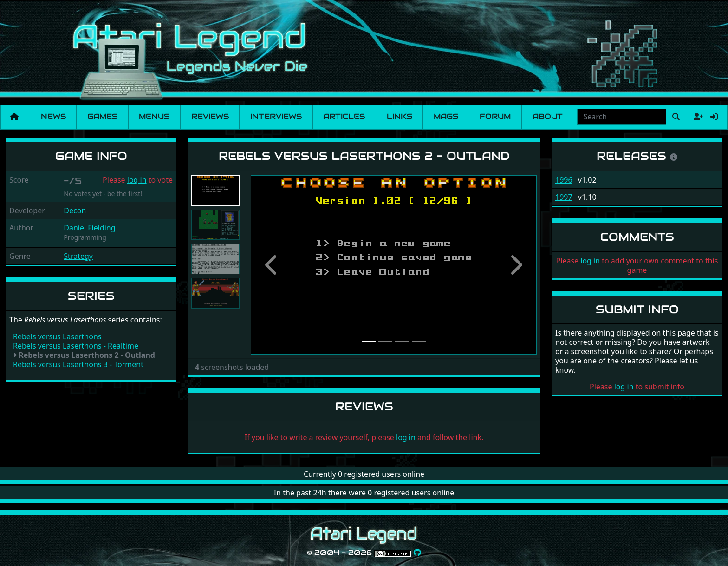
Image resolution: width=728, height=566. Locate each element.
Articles (344, 116)
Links (400, 116)
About (548, 116)
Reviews (210, 116)
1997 (564, 197)
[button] (272, 265)
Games (102, 116)
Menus (154, 116)
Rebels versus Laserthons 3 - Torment (78, 364)
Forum (495, 116)
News (53, 116)
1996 (564, 180)
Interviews (276, 116)
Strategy (78, 256)
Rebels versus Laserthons (57, 336)
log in (137, 180)
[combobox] (622, 117)
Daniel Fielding (89, 228)
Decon (75, 211)
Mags (446, 116)
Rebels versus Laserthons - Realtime (76, 346)
